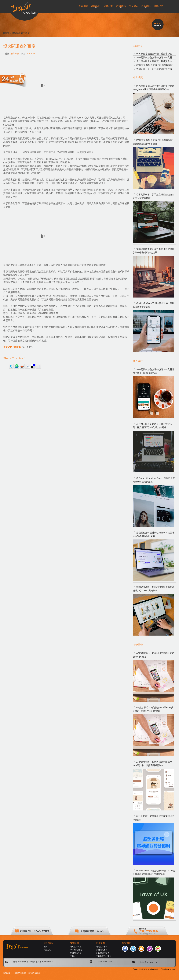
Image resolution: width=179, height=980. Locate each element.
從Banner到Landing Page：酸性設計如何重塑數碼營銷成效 (154, 480)
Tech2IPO (27, 347)
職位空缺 (48, 950)
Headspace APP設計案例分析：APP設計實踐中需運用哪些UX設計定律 (154, 872)
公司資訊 (48, 943)
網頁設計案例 (102, 947)
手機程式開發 (76, 953)
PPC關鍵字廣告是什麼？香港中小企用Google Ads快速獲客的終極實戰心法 (154, 88)
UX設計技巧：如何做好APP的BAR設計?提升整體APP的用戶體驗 (153, 709)
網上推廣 (15, 53)
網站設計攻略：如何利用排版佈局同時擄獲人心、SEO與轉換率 (153, 589)
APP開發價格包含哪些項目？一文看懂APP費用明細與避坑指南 (153, 371)
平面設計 (74, 956)
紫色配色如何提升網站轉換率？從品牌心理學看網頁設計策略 (153, 534)
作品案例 (100, 943)
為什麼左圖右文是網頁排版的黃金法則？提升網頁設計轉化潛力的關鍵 (152, 426)
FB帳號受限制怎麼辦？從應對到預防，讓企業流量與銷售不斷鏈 (154, 142)
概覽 (46, 947)
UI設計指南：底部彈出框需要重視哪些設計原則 (153, 818)
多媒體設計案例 (103, 953)
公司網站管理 (34, 973)
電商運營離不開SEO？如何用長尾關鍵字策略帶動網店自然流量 (154, 251)
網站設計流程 (76, 947)
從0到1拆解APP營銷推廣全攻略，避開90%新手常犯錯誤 (154, 305)
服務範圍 (74, 943)
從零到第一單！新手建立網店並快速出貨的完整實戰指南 (153, 196)
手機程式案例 (102, 950)
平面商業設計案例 (104, 956)
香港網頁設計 (20, 973)
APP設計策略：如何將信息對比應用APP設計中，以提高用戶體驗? (152, 764)
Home (6, 33)
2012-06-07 (32, 53)
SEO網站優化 (76, 950)
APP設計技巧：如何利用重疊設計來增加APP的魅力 (153, 655)
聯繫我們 (127, 943)
